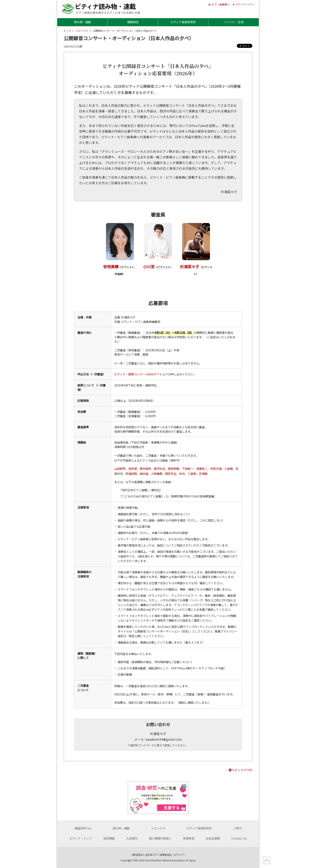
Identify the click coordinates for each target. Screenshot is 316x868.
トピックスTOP (240, 770)
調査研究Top (83, 828)
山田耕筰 (120, 469)
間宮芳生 (171, 474)
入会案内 (132, 838)
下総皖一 (188, 469)
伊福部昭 (131, 474)
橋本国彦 (145, 469)
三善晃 (192, 474)
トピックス (82, 31)
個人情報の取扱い (160, 838)
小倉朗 (229, 469)
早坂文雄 (216, 469)
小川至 (149, 267)
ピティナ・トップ (81, 838)
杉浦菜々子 (190, 267)
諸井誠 (144, 474)
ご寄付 (237, 828)
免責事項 (189, 838)
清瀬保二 (202, 469)
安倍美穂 (111, 267)
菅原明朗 (174, 469)
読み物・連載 (82, 22)
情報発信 (133, 22)
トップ (67, 31)
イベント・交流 (234, 22)
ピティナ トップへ (245, 4)
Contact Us (239, 838)
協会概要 (109, 838)
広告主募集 (213, 838)
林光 (182, 474)
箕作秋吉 (159, 469)
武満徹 (203, 474)
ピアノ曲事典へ (221, 4)
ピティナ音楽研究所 (183, 22)
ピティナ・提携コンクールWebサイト (138, 374)
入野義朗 (157, 474)
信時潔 (133, 469)
